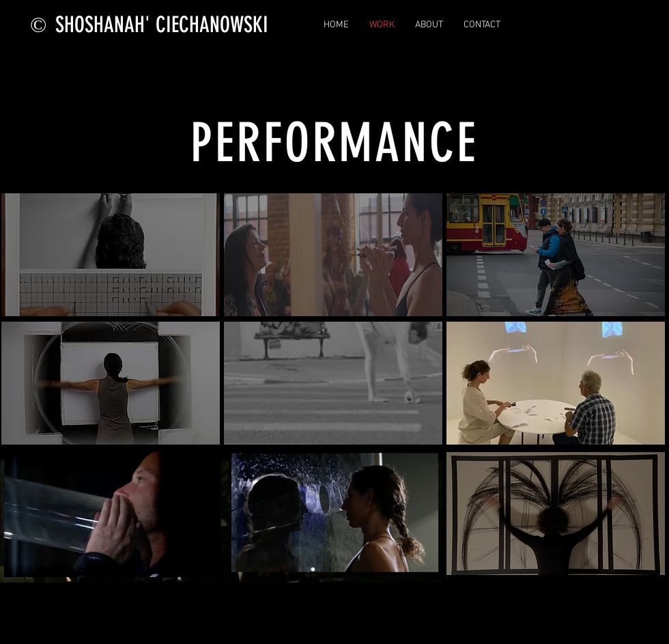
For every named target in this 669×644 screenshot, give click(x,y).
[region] (111, 255)
